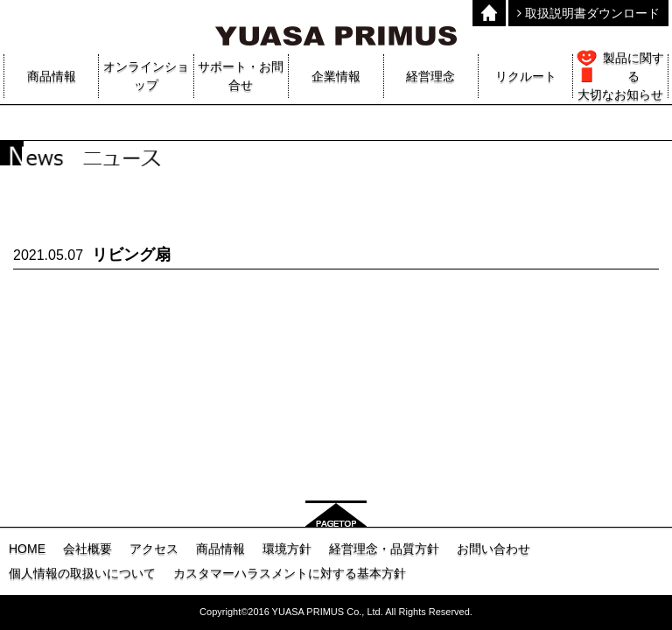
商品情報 (220, 549)
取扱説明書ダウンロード (588, 13)
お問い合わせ (493, 549)
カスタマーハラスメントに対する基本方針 (290, 573)
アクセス (154, 549)
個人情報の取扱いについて (82, 573)
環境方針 (287, 549)
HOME (27, 549)
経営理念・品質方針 (384, 549)
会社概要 (87, 549)
